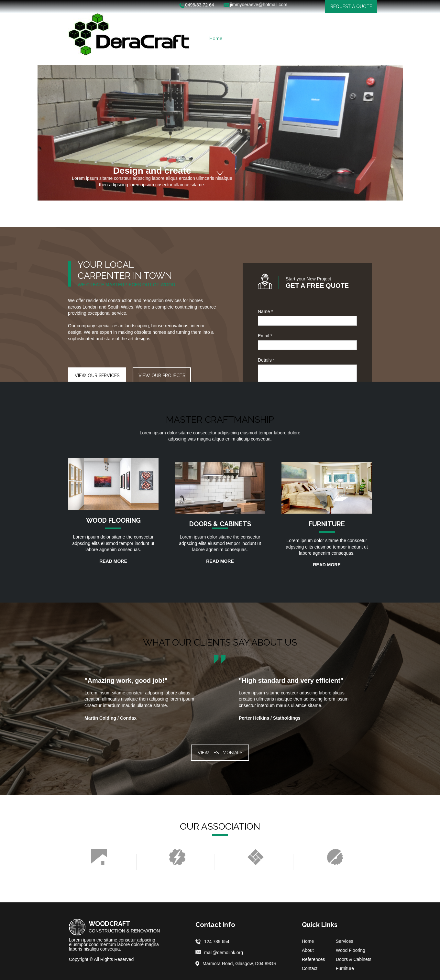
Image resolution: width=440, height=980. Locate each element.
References (313, 959)
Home (308, 941)
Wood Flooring (351, 950)
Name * (265, 311)
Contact (310, 968)
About (308, 950)
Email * (265, 336)
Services (345, 941)
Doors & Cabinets (354, 959)
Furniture (345, 968)
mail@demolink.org (224, 953)
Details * (266, 360)
